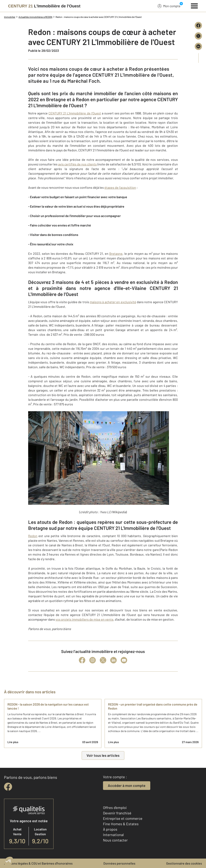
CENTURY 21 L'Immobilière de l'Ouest (75, 113)
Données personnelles (119, 863)
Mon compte (169, 6)
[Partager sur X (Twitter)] (198, 36)
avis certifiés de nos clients (77, 164)
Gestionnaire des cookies (184, 863)
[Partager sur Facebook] (198, 25)
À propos (110, 829)
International (113, 835)
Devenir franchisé (117, 813)
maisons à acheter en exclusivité (113, 302)
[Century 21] (44, 6)
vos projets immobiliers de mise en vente (84, 619)
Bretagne (116, 253)
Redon (33, 536)
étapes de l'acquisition (120, 187)
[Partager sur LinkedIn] (198, 46)
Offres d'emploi (115, 808)
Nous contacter (115, 840)
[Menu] (194, 5)
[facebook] (8, 787)
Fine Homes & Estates (121, 824)
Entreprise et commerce (123, 818)
